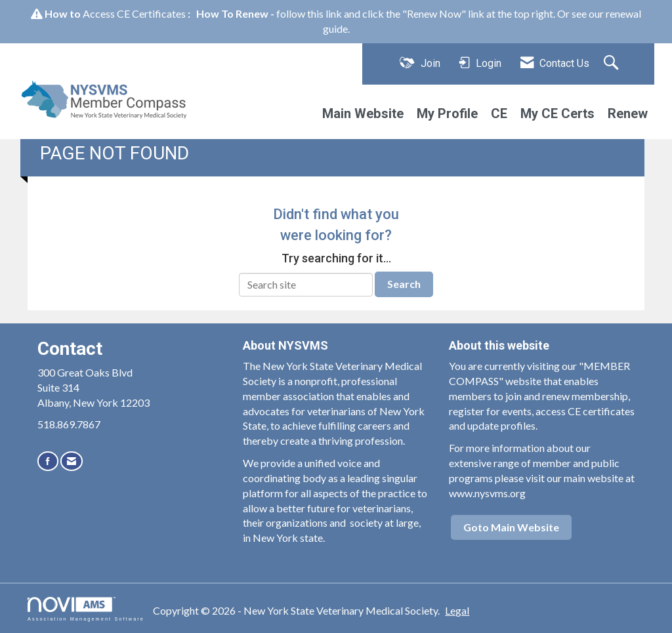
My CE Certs (557, 113)
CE (499, 113)
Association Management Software (86, 609)
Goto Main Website (511, 527)
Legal (457, 610)
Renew (628, 113)
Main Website (363, 113)
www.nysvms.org (487, 493)
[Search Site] (613, 64)
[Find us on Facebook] (48, 461)
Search (404, 284)
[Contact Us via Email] (72, 461)
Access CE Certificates (134, 13)
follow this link (309, 13)
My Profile (447, 113)
